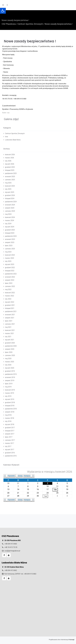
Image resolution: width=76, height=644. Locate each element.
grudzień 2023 (10, 230)
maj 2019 (8, 387)
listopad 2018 (10, 406)
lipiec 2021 (9, 321)
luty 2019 (8, 396)
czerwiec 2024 (10, 211)
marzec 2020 (9, 362)
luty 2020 (8, 365)
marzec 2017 (9, 443)
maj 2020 (8, 359)
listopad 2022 (10, 271)
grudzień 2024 (10, 195)
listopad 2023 (10, 233)
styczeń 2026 (10, 164)
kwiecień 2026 (10, 155)
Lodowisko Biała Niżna (13, 140)
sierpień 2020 (10, 349)
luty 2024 (8, 224)
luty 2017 (8, 446)
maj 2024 (8, 214)
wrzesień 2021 (10, 315)
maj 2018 (8, 415)
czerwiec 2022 (10, 286)
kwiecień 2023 (10, 255)
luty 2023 (8, 261)
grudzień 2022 (10, 268)
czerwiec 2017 (10, 440)
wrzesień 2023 (10, 239)
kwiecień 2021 (10, 330)
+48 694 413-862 (11, 570)
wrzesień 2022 (10, 277)
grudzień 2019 (10, 371)
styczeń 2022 (10, 302)
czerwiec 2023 (10, 249)
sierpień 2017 (10, 434)
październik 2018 (11, 409)
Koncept (72, 640)
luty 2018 (8, 421)
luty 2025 (8, 189)
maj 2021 (8, 327)
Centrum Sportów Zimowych (30, 24)
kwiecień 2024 (10, 217)
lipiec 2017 (9, 437)
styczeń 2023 (10, 264)
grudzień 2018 (10, 402)
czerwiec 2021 (10, 324)
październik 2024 (11, 202)
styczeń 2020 (10, 368)
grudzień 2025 (10, 167)
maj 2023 (8, 252)
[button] (3, 11)
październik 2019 (11, 374)
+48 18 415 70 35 (11, 547)
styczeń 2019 (10, 399)
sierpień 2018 (10, 412)
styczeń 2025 (10, 192)
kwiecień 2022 (10, 293)
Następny (28, 476)
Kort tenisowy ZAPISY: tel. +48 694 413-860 (20, 574)
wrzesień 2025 (10, 177)
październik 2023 (11, 236)
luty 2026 (8, 161)
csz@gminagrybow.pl (12, 551)
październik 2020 (11, 346)
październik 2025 (11, 173)
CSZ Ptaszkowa (9, 24)
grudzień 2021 (10, 305)
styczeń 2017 (10, 450)
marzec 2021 (9, 333)
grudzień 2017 (10, 428)
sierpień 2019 (10, 381)
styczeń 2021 (10, 340)
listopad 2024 (10, 198)
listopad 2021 (10, 308)
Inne (6, 137)
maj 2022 (8, 289)
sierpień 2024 (10, 208)
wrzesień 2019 (10, 377)
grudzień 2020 (10, 343)
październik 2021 (11, 311)
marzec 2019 (9, 393)
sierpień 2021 (10, 318)
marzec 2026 (9, 158)
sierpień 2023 (10, 242)
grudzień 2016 (10, 453)
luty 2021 (8, 337)
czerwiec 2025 (10, 180)
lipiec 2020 (9, 352)
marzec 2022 (9, 296)
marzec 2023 (9, 258)
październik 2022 (11, 274)
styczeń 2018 (10, 424)
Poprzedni (10, 476)
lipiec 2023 (9, 246)
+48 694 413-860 (11, 544)
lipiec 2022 (9, 283)
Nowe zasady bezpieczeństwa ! (30, 41)
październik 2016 (11, 456)
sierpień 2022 (10, 280)
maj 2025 (8, 183)
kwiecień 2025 (10, 186)
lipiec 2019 (9, 384)
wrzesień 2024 (10, 205)
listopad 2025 (10, 170)
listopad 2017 (10, 431)
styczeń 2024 (10, 227)
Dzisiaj (19, 476)
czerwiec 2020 (10, 355)
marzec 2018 (9, 418)
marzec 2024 (9, 220)
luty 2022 (8, 299)
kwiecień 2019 (10, 390)
